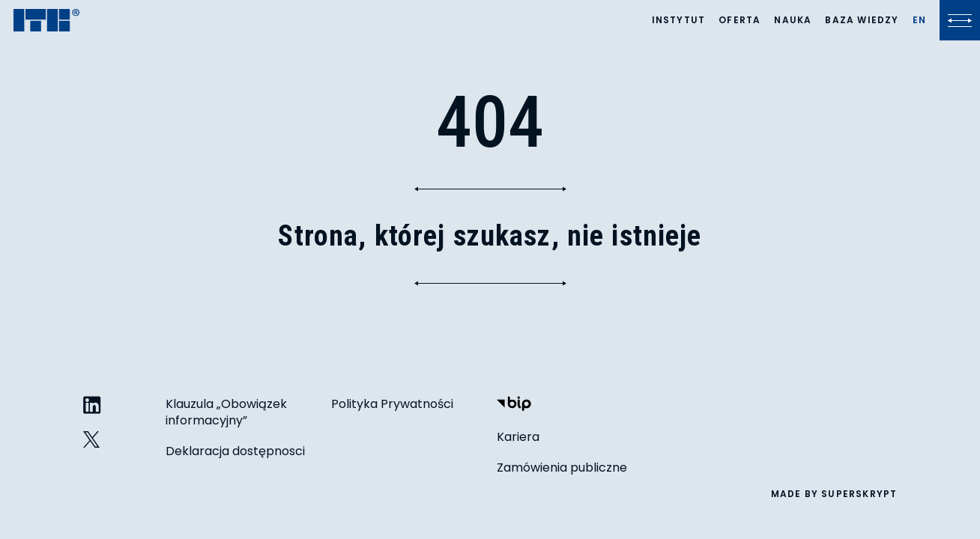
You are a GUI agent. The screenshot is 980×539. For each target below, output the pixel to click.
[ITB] (46, 21)
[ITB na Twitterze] (92, 440)
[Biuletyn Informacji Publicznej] (514, 406)
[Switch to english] (919, 20)
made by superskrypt (834, 494)
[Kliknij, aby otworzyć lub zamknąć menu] (960, 20)
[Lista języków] (919, 20)
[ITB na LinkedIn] (92, 406)
